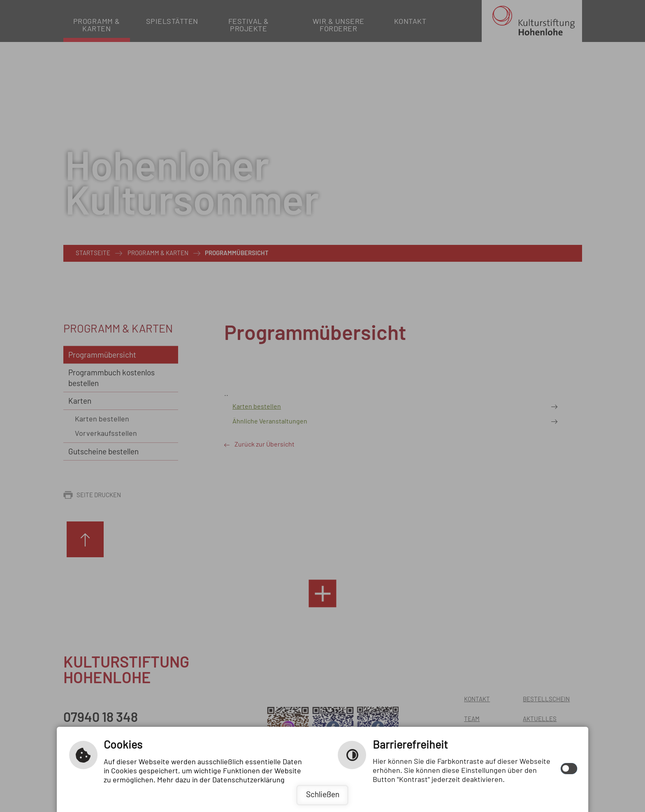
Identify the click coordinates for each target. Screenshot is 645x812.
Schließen (323, 795)
